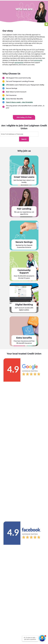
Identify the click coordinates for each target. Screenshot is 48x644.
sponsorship (19, 63)
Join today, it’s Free (24, 117)
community (38, 60)
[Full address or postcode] (19, 134)
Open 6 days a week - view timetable (19, 102)
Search (43, 134)
